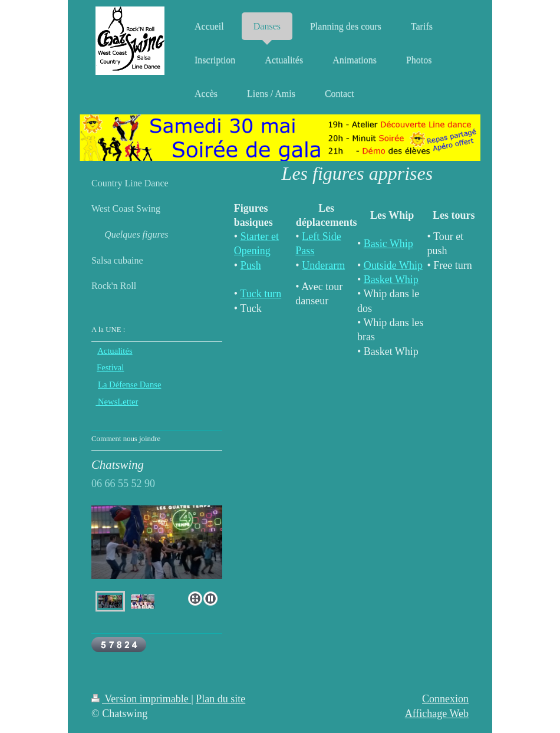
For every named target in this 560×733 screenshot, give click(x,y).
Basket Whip (391, 280)
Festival (110, 367)
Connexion (445, 699)
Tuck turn (261, 294)
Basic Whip (388, 244)
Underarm (323, 265)
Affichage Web (437, 714)
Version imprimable (141, 699)
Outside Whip (393, 265)
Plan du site (220, 699)
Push (251, 265)
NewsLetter (117, 402)
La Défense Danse (129, 384)
